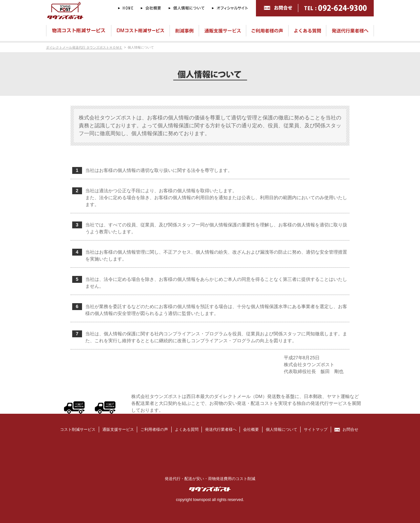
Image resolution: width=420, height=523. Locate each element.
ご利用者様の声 (154, 429)
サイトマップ (316, 429)
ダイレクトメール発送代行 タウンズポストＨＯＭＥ (84, 47)
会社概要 (251, 429)
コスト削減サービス (78, 429)
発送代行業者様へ (221, 429)
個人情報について (141, 47)
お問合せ (350, 429)
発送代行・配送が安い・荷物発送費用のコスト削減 (210, 479)
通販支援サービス (118, 429)
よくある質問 (187, 429)
